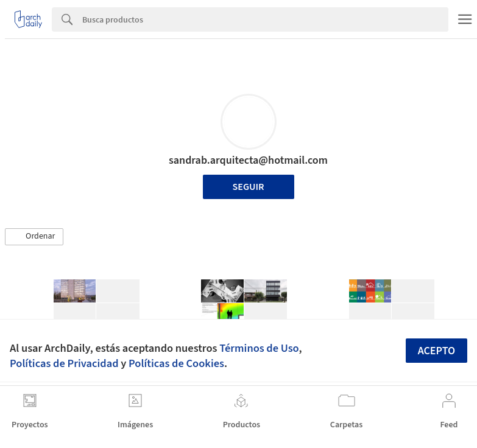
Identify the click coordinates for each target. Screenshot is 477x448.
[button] (34, 237)
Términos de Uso (259, 348)
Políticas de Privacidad (64, 363)
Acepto (437, 351)
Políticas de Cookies (176, 363)
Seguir (249, 187)
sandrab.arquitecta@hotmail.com (248, 160)
